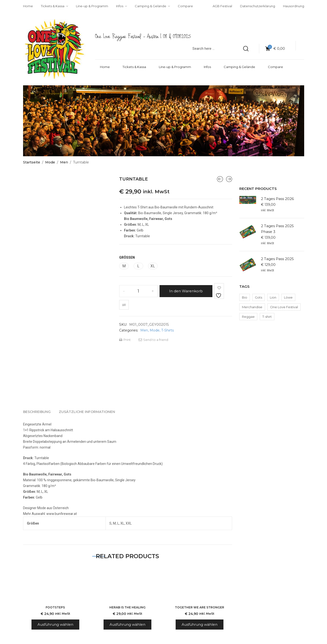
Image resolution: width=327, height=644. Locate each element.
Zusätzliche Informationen (87, 412)
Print (125, 340)
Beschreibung (37, 412)
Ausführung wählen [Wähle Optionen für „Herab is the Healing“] (127, 624)
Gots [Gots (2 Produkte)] (259, 297)
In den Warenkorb (186, 291)
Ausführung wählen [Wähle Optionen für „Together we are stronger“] (200, 624)
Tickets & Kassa (134, 67)
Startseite (32, 162)
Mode (50, 162)
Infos (207, 67)
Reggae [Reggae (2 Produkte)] (248, 317)
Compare (275, 67)
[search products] (246, 49)
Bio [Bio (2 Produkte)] (245, 297)
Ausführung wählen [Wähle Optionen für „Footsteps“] (55, 624)
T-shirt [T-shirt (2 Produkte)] (267, 317)
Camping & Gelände (239, 67)
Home (105, 67)
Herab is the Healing (127, 607)
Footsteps (55, 607)
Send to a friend (153, 340)
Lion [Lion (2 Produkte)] (273, 297)
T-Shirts (167, 330)
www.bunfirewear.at (62, 514)
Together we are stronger (200, 607)
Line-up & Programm (175, 67)
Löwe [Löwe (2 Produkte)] (288, 297)
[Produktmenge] (138, 291)
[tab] (37, 412)
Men (64, 162)
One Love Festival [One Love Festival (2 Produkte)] (284, 307)
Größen (127, 257)
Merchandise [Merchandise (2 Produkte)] (252, 307)
